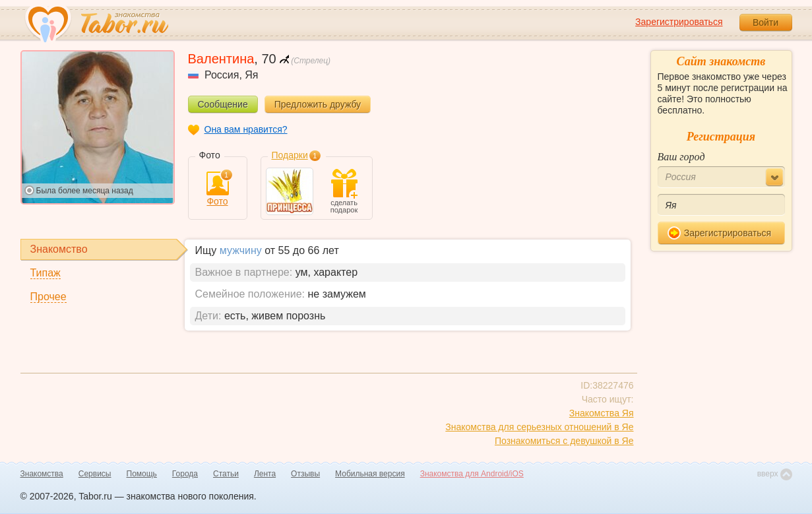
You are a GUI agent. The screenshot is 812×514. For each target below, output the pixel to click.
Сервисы (95, 474)
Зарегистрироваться (679, 22)
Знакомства (42, 474)
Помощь (142, 474)
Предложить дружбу (318, 104)
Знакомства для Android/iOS (472, 474)
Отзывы (305, 474)
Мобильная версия (370, 474)
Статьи (226, 474)
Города (185, 474)
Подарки (290, 155)
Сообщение (223, 104)
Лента (265, 474)
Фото (218, 189)
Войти (765, 22)
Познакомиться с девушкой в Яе (564, 441)
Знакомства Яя (602, 413)
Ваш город (681, 157)
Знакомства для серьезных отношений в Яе (539, 427)
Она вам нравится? (246, 129)
